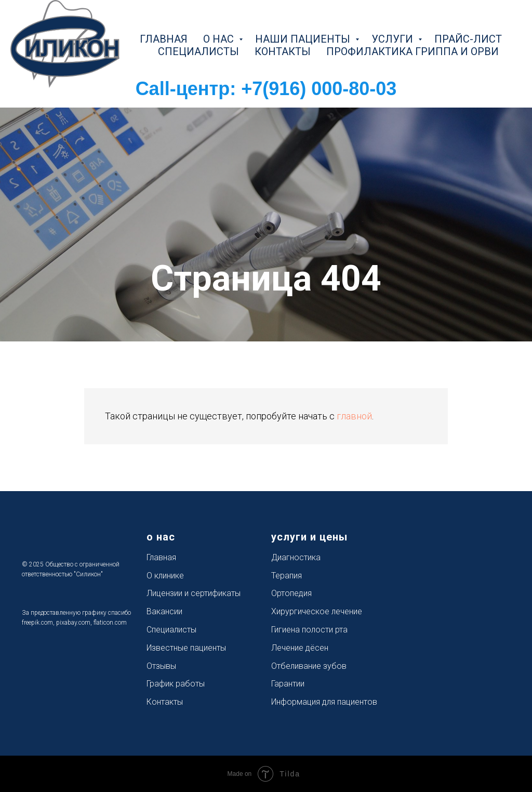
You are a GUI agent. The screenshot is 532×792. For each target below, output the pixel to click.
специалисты (198, 51)
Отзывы (161, 666)
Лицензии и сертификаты (194, 593)
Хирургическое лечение (317, 611)
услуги (394, 39)
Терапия (287, 576)
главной (354, 416)
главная (164, 39)
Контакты (165, 702)
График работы (176, 684)
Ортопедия (291, 593)
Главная (161, 557)
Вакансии (164, 611)
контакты (283, 51)
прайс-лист (468, 39)
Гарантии (288, 684)
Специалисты (171, 630)
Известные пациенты (186, 648)
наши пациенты (304, 39)
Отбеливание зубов (309, 666)
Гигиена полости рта (309, 630)
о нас (220, 39)
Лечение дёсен (300, 648)
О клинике (165, 576)
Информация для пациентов (324, 702)
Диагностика (296, 557)
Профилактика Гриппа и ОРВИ (413, 51)
